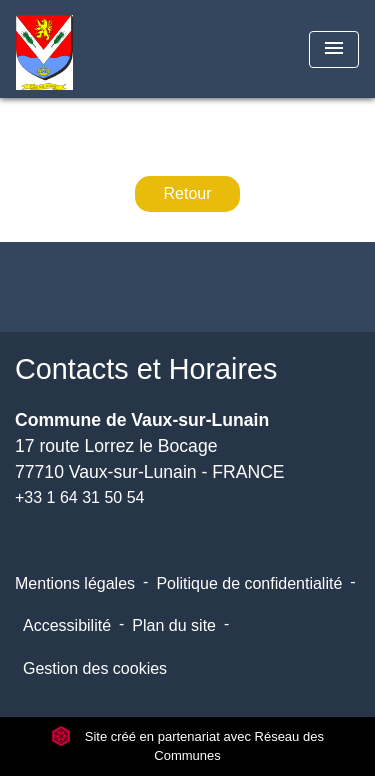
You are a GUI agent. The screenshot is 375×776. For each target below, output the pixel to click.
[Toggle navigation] (334, 49)
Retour (187, 193)
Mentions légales (75, 583)
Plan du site (174, 625)
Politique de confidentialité (249, 583)
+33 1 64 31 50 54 (79, 497)
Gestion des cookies (95, 668)
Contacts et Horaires (146, 369)
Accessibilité (67, 625)
